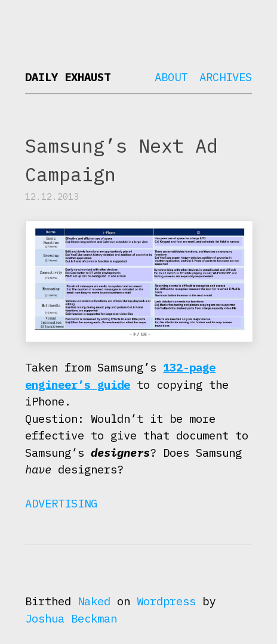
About (171, 77)
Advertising (61, 503)
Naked (94, 601)
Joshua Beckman (71, 618)
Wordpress (166, 601)
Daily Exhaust (68, 77)
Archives (226, 77)
